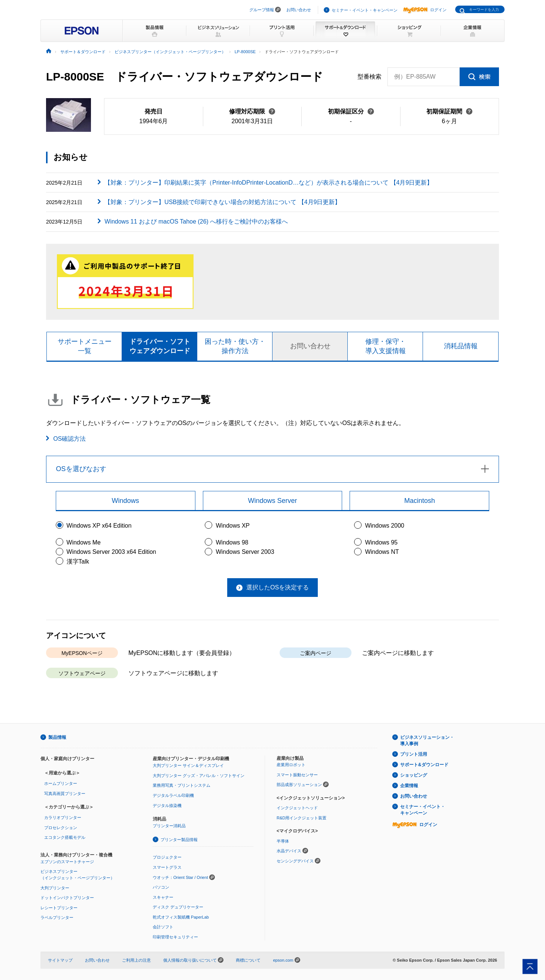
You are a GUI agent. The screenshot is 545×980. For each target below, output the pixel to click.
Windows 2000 (385, 526)
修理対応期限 (252, 111)
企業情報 (409, 786)
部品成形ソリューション (299, 785)
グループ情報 (262, 10)
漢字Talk (78, 562)
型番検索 (369, 77)
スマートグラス (167, 867)
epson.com (283, 960)
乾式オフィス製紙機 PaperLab (181, 917)
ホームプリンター (61, 783)
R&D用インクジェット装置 (302, 818)
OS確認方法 (69, 439)
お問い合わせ (299, 10)
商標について (248, 960)
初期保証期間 (449, 111)
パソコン (161, 887)
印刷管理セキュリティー (175, 937)
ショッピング (414, 775)
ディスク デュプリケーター (178, 907)
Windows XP (233, 526)
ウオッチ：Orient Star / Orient (180, 877)
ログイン (425, 10)
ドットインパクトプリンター (67, 898)
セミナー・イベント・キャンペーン (365, 10)
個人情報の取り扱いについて (193, 960)
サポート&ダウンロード (424, 765)
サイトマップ (60, 960)
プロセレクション (61, 828)
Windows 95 (381, 542)
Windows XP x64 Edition (99, 526)
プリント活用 (414, 754)
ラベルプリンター (57, 918)
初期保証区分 (351, 111)
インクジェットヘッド (297, 808)
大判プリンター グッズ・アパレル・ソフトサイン (199, 776)
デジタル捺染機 (167, 805)
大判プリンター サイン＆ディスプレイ (188, 765)
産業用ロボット (291, 765)
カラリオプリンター (63, 817)
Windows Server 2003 (245, 552)
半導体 (283, 841)
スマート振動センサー (297, 775)
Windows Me (84, 542)
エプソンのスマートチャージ (67, 862)
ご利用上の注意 (136, 960)
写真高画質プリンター (65, 794)
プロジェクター (167, 857)
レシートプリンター (59, 908)
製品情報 (57, 737)
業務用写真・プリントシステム (182, 786)
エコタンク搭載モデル (65, 838)
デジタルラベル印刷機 (173, 795)
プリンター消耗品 (169, 826)
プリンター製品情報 (179, 840)
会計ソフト (163, 927)
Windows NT (382, 552)
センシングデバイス (295, 861)
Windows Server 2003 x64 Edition (112, 552)
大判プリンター (55, 888)
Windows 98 (232, 542)
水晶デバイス (289, 851)
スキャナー (163, 897)
